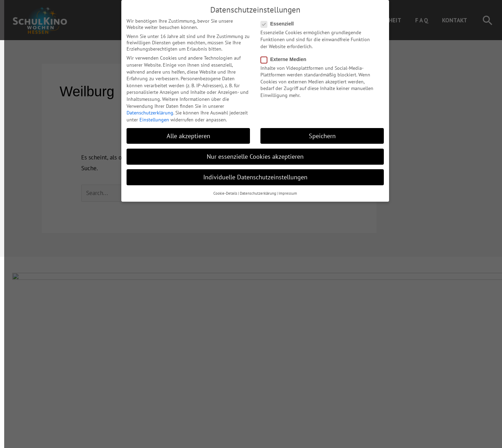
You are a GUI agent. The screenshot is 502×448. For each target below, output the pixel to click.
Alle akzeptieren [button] (184, 132)
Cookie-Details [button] (221, 189)
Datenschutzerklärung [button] (254, 189)
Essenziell (275, 20)
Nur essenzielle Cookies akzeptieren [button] (251, 152)
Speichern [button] (318, 132)
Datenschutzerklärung (146, 109)
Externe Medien (281, 55)
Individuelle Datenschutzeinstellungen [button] (251, 173)
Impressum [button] (284, 189)
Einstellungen (150, 115)
